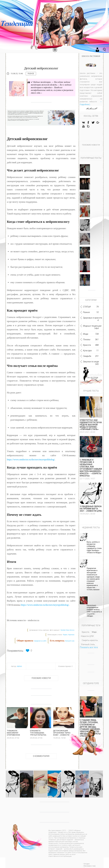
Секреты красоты (90, 641)
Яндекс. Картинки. (69, 635)
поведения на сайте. (40, 641)
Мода (94, 632)
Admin (19, 666)
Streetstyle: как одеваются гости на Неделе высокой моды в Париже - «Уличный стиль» (91, 425)
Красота (86, 632)
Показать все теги (89, 648)
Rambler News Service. (68, 630)
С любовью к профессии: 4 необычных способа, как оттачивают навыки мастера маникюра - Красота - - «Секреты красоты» (91, 468)
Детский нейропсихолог (41, 68)
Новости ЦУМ (87, 637)
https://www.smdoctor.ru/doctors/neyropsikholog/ (31, 460)
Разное (31, 74)
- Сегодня (86, 865)
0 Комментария (41, 757)
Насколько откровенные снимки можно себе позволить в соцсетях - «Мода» (94, 611)
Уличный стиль (88, 645)
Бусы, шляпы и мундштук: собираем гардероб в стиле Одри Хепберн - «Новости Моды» (94, 548)
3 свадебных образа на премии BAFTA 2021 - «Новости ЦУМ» (91, 509)
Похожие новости (41, 678)
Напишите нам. (70, 641)
